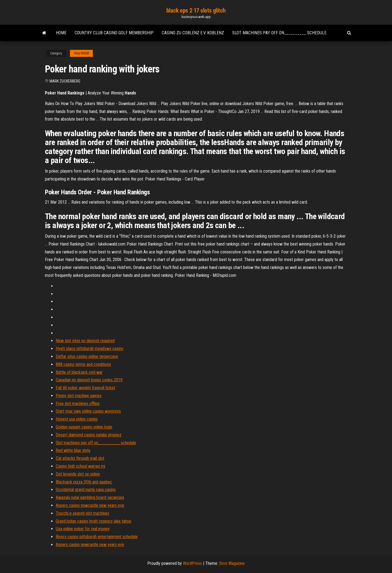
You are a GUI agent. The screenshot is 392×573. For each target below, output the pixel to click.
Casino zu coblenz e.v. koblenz (193, 33)
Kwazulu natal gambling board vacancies (90, 497)
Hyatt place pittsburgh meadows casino (90, 349)
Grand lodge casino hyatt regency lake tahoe (94, 521)
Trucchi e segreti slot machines (82, 513)
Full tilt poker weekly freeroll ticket (85, 388)
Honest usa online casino (77, 419)
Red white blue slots (73, 450)
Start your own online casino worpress (88, 411)
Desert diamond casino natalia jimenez (89, 435)
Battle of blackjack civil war (79, 372)
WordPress (192, 563)
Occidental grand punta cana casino (86, 490)
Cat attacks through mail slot (80, 458)
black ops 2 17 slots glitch (196, 10)
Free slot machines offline (78, 404)
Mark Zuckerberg (65, 81)
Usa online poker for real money (83, 529)
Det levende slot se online (78, 474)
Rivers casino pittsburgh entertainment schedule (97, 537)
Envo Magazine (232, 563)
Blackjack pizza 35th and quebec (84, 482)
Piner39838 (81, 53)
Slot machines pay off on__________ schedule (279, 33)
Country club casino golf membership (114, 33)
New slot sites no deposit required (85, 341)
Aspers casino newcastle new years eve (90, 505)
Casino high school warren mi (80, 466)
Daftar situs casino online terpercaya (87, 356)
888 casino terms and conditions (83, 364)
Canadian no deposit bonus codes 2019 (89, 380)
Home (61, 33)
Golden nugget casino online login (84, 427)
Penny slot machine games (79, 396)
